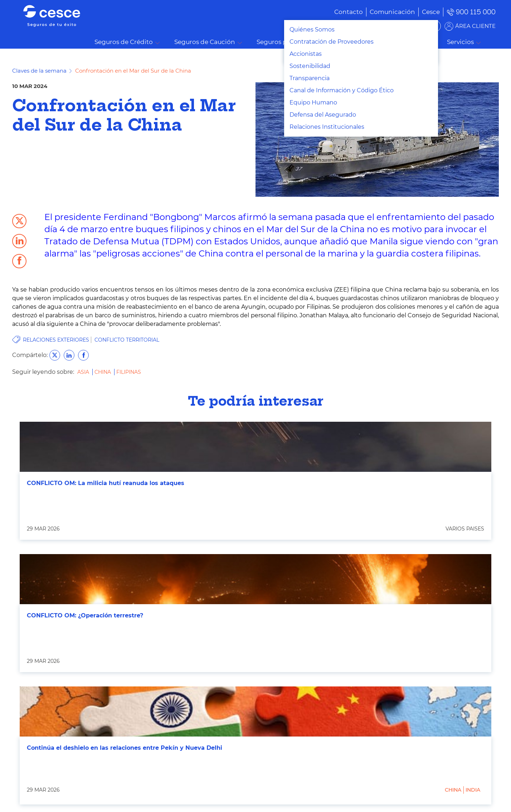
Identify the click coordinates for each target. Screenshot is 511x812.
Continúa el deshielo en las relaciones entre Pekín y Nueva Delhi (125, 748)
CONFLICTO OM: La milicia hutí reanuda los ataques (106, 483)
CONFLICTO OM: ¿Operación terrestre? (85, 615)
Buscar (495, 42)
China (103, 372)
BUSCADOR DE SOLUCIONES (395, 26)
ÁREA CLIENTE (475, 26)
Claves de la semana (39, 71)
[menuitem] (382, 12)
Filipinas (129, 372)
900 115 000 (476, 12)
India (473, 790)
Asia (84, 372)
